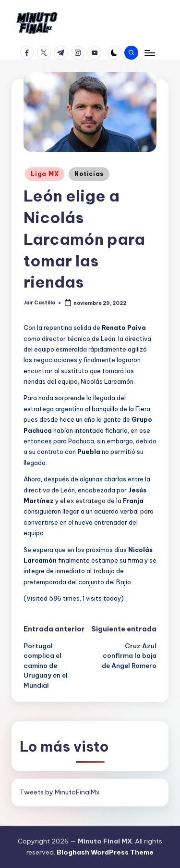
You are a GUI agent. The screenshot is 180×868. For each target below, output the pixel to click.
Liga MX (45, 174)
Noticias (89, 174)
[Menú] (149, 53)
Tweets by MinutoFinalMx (60, 792)
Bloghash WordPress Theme (105, 852)
